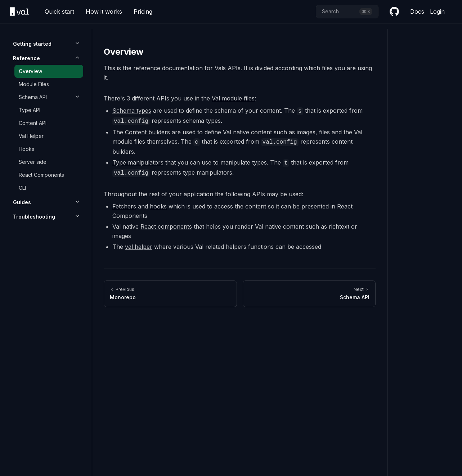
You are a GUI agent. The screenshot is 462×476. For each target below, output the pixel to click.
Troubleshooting (34, 217)
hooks (158, 206)
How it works (104, 12)
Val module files (233, 98)
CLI (22, 188)
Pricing (143, 12)
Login (437, 12)
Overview (31, 71)
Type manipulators (138, 162)
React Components (41, 175)
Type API (30, 110)
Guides (22, 202)
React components (166, 226)
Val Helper (31, 136)
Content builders (147, 132)
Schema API (33, 97)
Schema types (132, 111)
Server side (33, 162)
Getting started (32, 44)
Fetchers (124, 206)
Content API (33, 123)
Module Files (34, 84)
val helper (139, 247)
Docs (417, 12)
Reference (26, 58)
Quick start (59, 12)
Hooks (26, 149)
